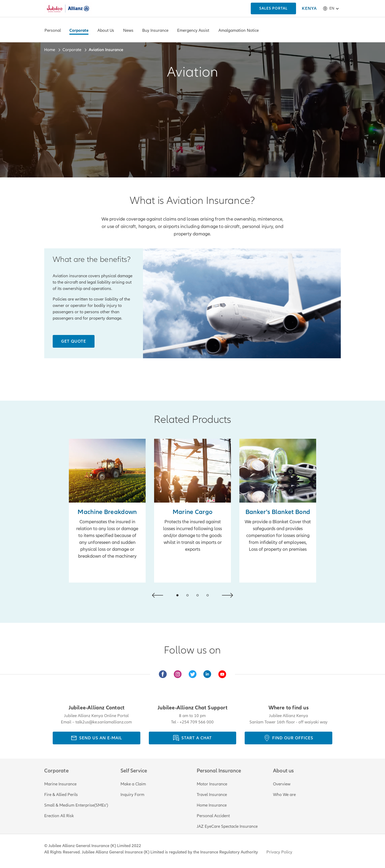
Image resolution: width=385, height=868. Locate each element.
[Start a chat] (193, 738)
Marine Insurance (60, 784)
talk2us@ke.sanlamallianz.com (104, 722)
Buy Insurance (155, 30)
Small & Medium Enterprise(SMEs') (76, 805)
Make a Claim (133, 784)
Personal (53, 30)
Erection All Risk (59, 816)
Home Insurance (212, 805)
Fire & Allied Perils (61, 795)
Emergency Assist (193, 30)
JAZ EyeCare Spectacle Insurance (227, 826)
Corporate (79, 30)
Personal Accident (213, 816)
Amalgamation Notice (239, 30)
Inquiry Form (132, 795)
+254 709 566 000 (197, 722)
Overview (282, 784)
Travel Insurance (212, 795)
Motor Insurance (212, 784)
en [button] (332, 8)
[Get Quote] (74, 341)
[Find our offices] (288, 738)
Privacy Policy (279, 852)
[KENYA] (273, 8)
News (128, 30)
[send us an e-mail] (97, 738)
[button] (158, 595)
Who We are (284, 795)
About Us (106, 30)
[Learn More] (278, 511)
